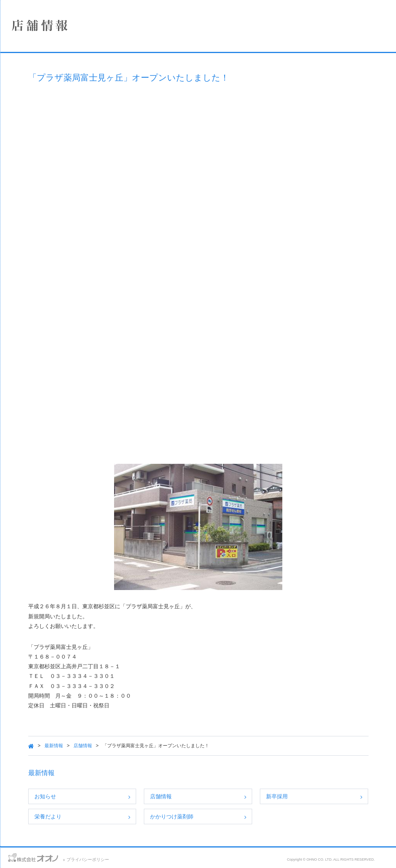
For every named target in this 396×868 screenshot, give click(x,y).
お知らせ (126, 796)
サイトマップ (80, 856)
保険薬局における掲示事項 (60, 179)
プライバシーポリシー (184, 859)
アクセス (47, 856)
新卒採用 (315, 796)
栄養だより (128, 817)
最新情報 (134, 746)
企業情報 (60, 76)
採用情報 (60, 138)
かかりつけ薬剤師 (231, 817)
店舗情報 (60, 97)
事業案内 (60, 117)
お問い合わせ (15, 856)
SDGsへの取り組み (60, 158)
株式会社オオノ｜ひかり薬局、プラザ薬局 (48, 30)
